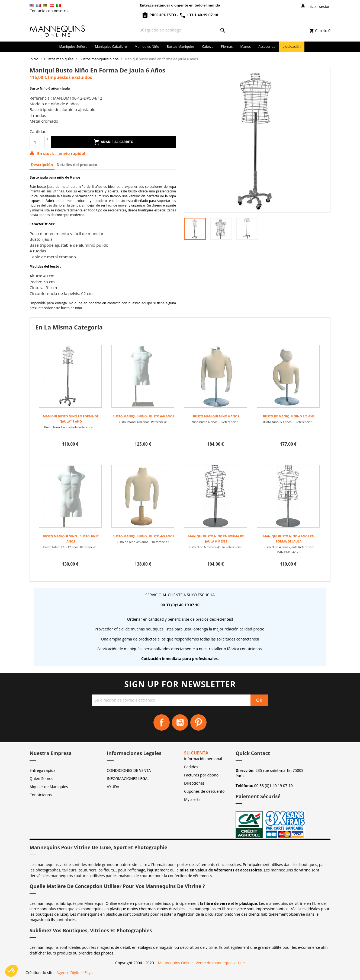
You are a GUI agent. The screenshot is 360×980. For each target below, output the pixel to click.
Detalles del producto (77, 165)
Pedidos (191, 767)
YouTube (180, 722)
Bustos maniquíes (181, 47)
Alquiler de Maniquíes (49, 787)
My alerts (192, 799)
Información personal (203, 759)
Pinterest (198, 722)
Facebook (162, 722)
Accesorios (267, 47)
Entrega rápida (43, 770)
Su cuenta (196, 753)
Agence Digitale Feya (75, 973)
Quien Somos (41, 778)
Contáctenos (41, 795)
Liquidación (292, 47)
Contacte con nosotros (49, 11)
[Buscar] (182, 30)
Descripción (42, 165)
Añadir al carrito (114, 142)
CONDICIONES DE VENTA (129, 770)
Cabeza (208, 47)
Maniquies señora (73, 47)
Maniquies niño (147, 47)
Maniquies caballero (111, 47)
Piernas (227, 47)
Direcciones (194, 783)
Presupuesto (159, 15)
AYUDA (113, 787)
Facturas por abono (201, 775)
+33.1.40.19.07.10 (199, 15)
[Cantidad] (37, 142)
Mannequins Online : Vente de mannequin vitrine (201, 963)
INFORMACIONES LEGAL (128, 778)
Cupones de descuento (204, 791)
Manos (245, 47)
